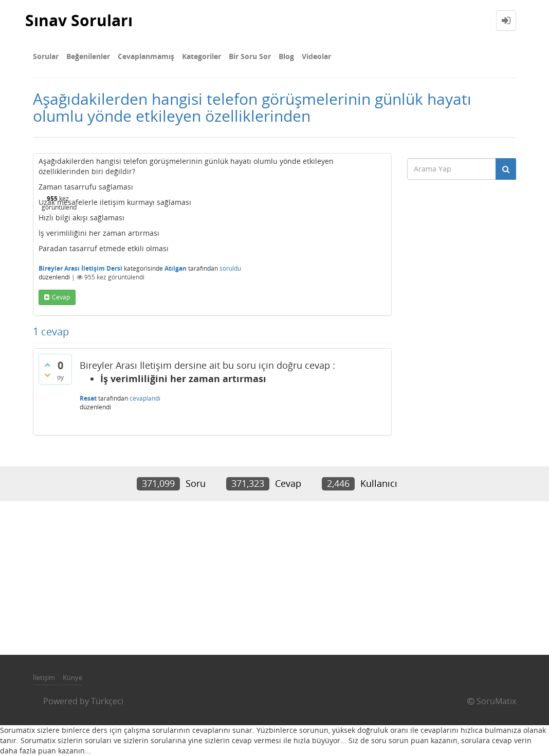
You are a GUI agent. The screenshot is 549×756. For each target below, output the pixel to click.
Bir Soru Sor (250, 56)
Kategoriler (202, 56)
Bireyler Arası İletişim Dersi (80, 268)
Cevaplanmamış (146, 56)
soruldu (230, 268)
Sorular (46, 56)
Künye (72, 677)
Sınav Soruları (79, 20)
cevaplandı (145, 398)
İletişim (44, 677)
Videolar (316, 56)
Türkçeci (107, 701)
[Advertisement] (274, 578)
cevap (61, 297)
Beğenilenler (88, 56)
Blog (286, 56)
